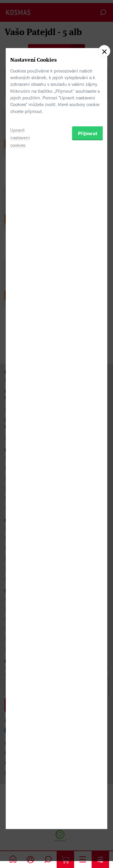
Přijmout (88, 471)
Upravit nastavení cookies (20, 475)
